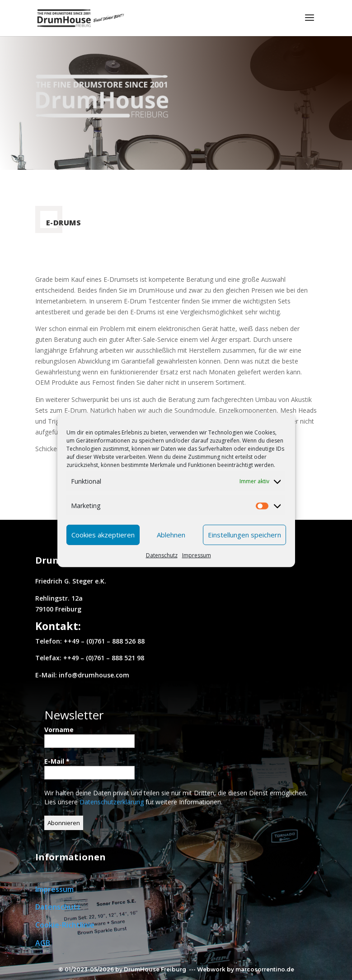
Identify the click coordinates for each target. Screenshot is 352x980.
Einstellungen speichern (244, 535)
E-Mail (57, 761)
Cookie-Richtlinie (65, 925)
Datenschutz (162, 555)
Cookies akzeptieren (103, 535)
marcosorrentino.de (265, 969)
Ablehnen (171, 535)
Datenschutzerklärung (113, 802)
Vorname (59, 730)
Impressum (197, 555)
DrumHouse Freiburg (155, 969)
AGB (43, 943)
